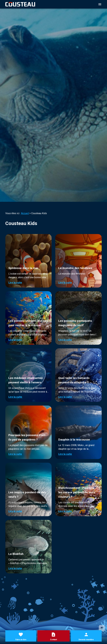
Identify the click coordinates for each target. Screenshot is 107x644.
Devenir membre (86, 640)
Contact (53, 640)
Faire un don (21, 640)
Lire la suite (15, 283)
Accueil (25, 213)
